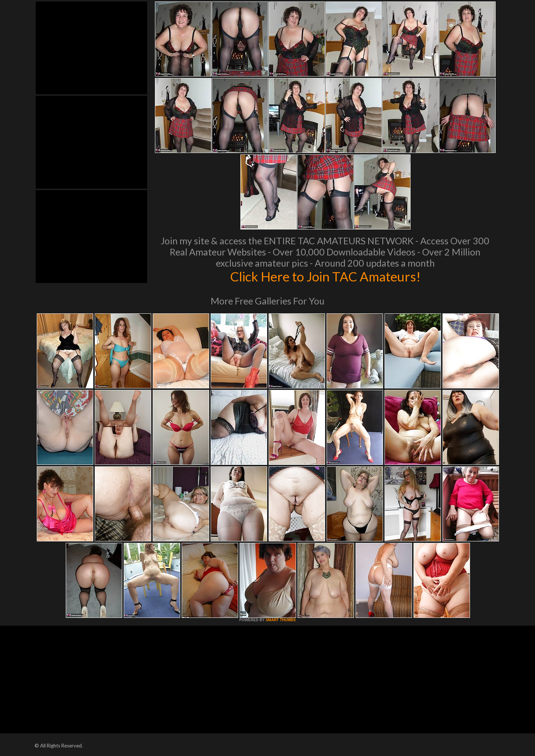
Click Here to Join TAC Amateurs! (325, 276)
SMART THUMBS (281, 620)
